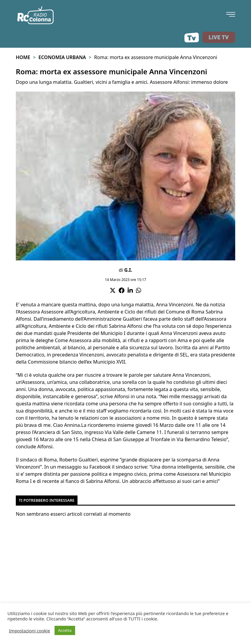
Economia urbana (62, 57)
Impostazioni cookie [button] (30, 631)
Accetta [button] (65, 630)
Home (23, 57)
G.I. (128, 270)
